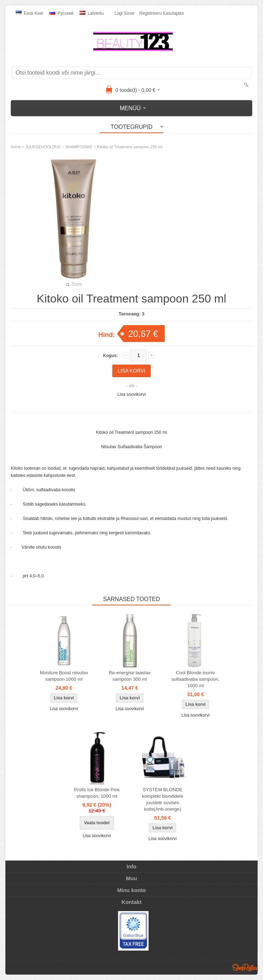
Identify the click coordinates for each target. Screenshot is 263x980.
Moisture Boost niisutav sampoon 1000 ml (64, 676)
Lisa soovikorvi (131, 394)
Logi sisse (124, 13)
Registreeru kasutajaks (161, 13)
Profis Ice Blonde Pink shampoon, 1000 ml (97, 793)
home (16, 147)
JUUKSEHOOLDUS (43, 147)
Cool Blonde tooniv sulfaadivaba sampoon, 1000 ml (196, 679)
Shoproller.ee (245, 967)
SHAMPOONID (79, 147)
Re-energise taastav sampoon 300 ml (130, 676)
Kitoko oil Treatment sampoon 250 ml (130, 147)
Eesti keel (29, 13)
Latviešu (92, 13)
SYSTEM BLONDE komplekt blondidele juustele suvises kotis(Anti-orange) (163, 799)
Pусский (62, 13)
